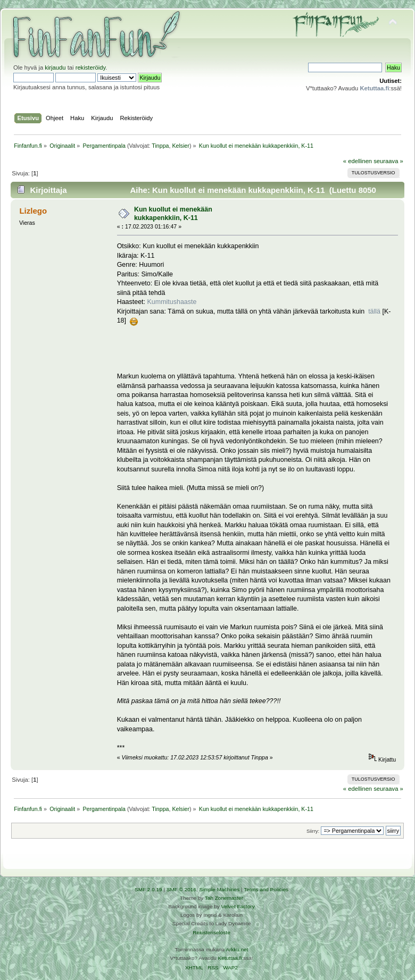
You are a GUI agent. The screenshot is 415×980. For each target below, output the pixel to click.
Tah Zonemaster (224, 898)
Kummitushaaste (172, 302)
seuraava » (388, 161)
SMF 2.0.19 (148, 889)
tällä (374, 311)
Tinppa (160, 146)
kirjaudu (55, 67)
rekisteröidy (91, 67)
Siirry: (313, 831)
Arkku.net (237, 949)
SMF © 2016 (181, 889)
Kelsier (181, 146)
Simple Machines (219, 889)
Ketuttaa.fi (230, 958)
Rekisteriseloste (211, 932)
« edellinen (358, 161)
